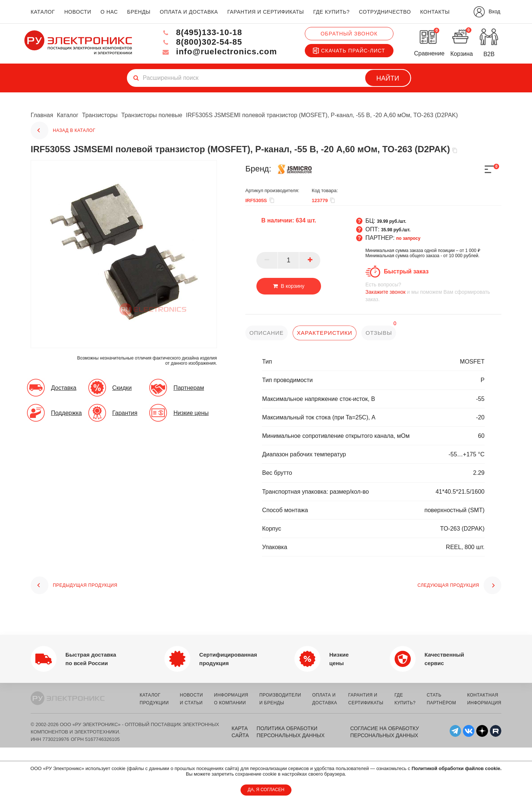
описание (267, 333)
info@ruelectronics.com (219, 52)
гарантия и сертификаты (266, 12)
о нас (109, 12)
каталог (43, 12)
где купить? (331, 12)
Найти (388, 78)
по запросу (408, 238)
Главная (42, 115)
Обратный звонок (349, 34)
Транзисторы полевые (152, 115)
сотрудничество (385, 12)
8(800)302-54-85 (202, 42)
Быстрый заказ (406, 271)
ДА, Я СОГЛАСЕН (266, 790)
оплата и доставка (189, 12)
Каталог (68, 115)
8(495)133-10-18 (202, 32)
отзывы (379, 333)
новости (78, 12)
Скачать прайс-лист (349, 51)
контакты (435, 12)
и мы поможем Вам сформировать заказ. (433, 292)
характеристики (324, 333)
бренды (139, 12)
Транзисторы (100, 115)
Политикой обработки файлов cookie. (457, 768)
